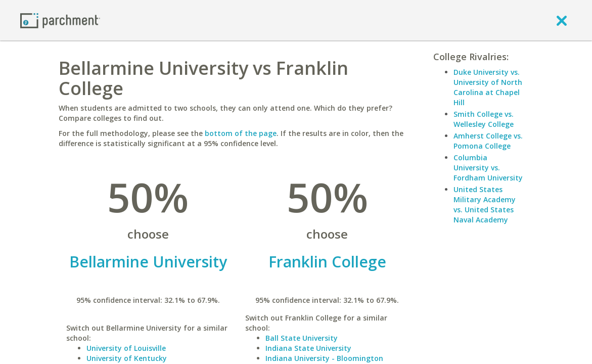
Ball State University (302, 338)
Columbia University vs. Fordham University (488, 168)
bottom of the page (241, 133)
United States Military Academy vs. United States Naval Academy (485, 204)
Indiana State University (308, 348)
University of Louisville (126, 348)
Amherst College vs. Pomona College (488, 141)
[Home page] (60, 20)
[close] (562, 20)
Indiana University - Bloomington (324, 358)
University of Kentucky (127, 358)
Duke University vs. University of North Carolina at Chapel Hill (488, 87)
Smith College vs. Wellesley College (484, 119)
